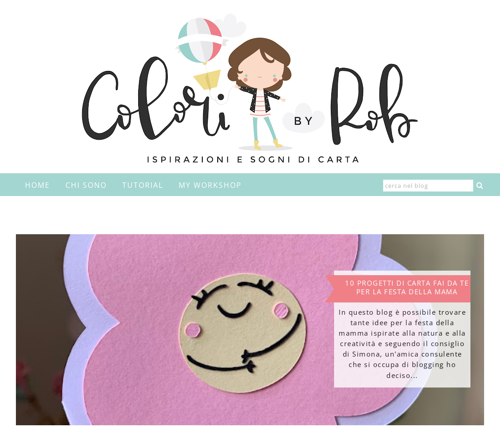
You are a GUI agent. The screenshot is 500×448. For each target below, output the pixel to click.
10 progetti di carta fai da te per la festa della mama (407, 287)
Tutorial (143, 185)
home (37, 185)
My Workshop (210, 185)
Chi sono (86, 185)
